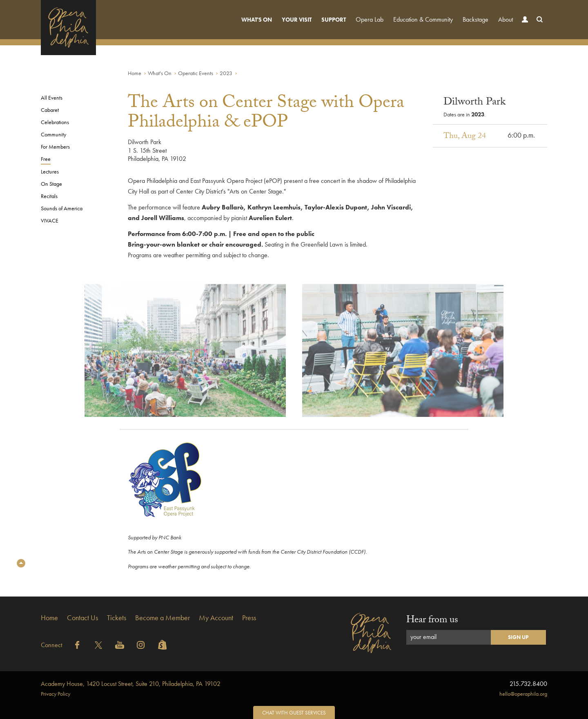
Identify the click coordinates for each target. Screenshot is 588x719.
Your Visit (297, 20)
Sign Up (518, 637)
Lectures (50, 171)
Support (334, 20)
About (506, 19)
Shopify (162, 645)
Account (523, 27)
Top (21, 563)
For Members (55, 147)
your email (423, 637)
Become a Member (163, 618)
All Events (52, 98)
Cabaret (50, 110)
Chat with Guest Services (294, 713)
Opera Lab (370, 19)
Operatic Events (196, 73)
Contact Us (82, 618)
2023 (226, 73)
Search (538, 27)
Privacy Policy (56, 694)
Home (135, 73)
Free (46, 159)
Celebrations (55, 122)
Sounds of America (62, 208)
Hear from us (432, 621)
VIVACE (50, 220)
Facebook (77, 645)
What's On (257, 20)
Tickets (117, 618)
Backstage (476, 19)
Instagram (141, 645)
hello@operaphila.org (523, 694)
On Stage (51, 184)
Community (53, 134)
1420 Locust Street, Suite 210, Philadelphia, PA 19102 (131, 684)
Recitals (49, 196)
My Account (216, 618)
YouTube (120, 645)
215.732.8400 (528, 684)
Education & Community (423, 19)
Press (249, 618)
